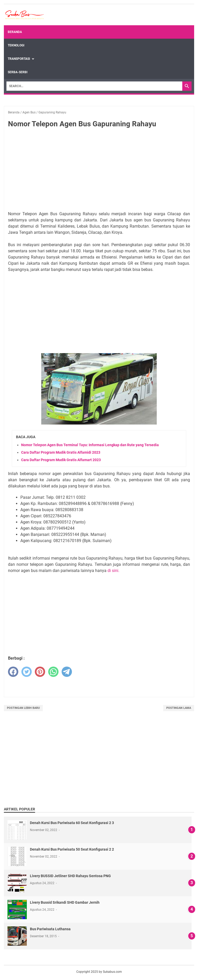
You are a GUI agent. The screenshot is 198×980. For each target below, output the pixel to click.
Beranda (15, 32)
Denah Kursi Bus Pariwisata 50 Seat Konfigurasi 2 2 (72, 849)
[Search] (94, 86)
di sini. (113, 571)
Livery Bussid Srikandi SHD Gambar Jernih (65, 902)
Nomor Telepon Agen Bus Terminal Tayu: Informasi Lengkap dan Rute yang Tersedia (90, 445)
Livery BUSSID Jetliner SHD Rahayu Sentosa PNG (70, 876)
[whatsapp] (53, 672)
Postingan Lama (179, 708)
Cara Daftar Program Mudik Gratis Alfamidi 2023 (61, 452)
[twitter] (27, 672)
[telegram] (67, 672)
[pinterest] (40, 672)
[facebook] (13, 672)
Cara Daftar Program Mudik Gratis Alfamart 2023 (61, 460)
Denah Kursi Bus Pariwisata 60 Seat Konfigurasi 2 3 (72, 823)
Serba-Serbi (18, 72)
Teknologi (16, 45)
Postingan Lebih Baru (23, 708)
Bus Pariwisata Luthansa (50, 929)
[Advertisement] (99, 171)
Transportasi (19, 59)
